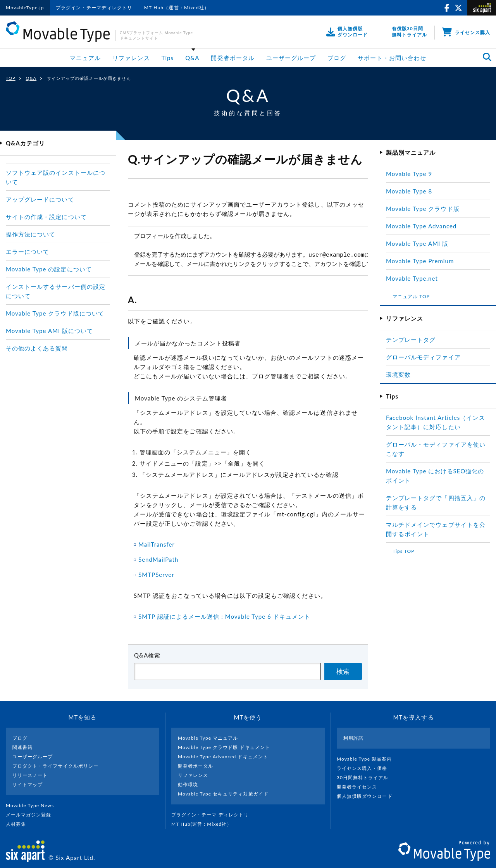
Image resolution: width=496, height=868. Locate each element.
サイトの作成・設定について (46, 217)
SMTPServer (156, 575)
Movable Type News (33, 805)
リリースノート (30, 775)
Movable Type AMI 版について (49, 331)
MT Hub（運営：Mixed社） (177, 8)
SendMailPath (158, 559)
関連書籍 (22, 747)
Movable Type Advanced (421, 226)
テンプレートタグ (411, 340)
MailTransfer (157, 544)
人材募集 (19, 824)
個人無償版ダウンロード (368, 796)
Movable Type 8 (409, 191)
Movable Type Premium (423, 261)
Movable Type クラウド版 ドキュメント (224, 747)
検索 (343, 672)
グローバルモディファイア (423, 357)
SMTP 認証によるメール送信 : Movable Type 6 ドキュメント (224, 616)
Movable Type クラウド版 (423, 209)
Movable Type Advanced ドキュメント (223, 757)
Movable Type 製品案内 (368, 759)
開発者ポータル (232, 58)
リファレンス (131, 58)
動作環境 (188, 784)
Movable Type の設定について (49, 269)
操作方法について (31, 234)
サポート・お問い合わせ (392, 58)
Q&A (192, 58)
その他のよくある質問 (37, 348)
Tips (168, 58)
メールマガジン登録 (32, 815)
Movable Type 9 (409, 174)
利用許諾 (353, 738)
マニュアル (85, 58)
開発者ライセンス (360, 787)
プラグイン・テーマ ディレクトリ (213, 815)
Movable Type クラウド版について (55, 313)
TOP (11, 78)
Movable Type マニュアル (208, 738)
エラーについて (28, 252)
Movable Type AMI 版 (417, 243)
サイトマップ (28, 784)
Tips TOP (403, 551)
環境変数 (398, 374)
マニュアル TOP (411, 296)
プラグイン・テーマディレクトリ (94, 8)
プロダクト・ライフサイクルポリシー (55, 766)
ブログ (337, 58)
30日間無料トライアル (366, 777)
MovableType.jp (25, 8)
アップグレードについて (40, 199)
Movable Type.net (415, 278)
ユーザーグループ (291, 58)
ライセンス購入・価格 (365, 768)
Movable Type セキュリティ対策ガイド (223, 794)
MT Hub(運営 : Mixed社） (205, 824)
